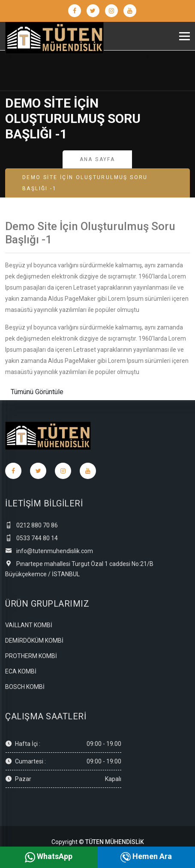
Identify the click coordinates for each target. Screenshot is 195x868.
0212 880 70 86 (31, 525)
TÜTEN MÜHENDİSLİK (115, 842)
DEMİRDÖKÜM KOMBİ (34, 641)
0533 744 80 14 (31, 538)
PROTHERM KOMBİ (31, 656)
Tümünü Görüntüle (37, 392)
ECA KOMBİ (21, 671)
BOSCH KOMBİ (25, 687)
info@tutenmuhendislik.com (49, 551)
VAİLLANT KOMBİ (29, 625)
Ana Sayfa (97, 159)
